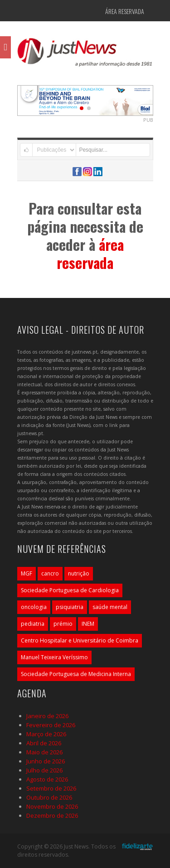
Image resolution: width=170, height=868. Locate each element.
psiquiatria (70, 607)
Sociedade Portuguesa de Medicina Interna (76, 674)
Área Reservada (125, 11)
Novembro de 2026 (52, 806)
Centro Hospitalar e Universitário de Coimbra (80, 640)
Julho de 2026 (44, 770)
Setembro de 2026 (51, 788)
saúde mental (110, 607)
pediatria (33, 624)
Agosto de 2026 (47, 779)
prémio (63, 624)
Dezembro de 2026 (52, 815)
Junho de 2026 (46, 761)
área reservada (90, 253)
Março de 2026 (46, 734)
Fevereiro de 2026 (51, 725)
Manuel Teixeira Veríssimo (54, 657)
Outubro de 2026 (49, 797)
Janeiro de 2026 (47, 716)
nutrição (79, 573)
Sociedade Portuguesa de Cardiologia (70, 590)
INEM (88, 624)
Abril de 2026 (44, 743)
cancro (50, 573)
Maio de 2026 (44, 752)
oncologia (34, 607)
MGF (27, 573)
